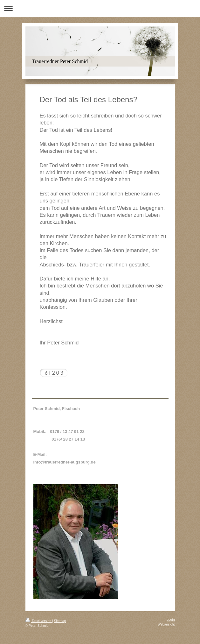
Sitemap (60, 621)
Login (171, 620)
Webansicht (166, 624)
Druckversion (39, 621)
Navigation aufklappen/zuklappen (100, 8)
